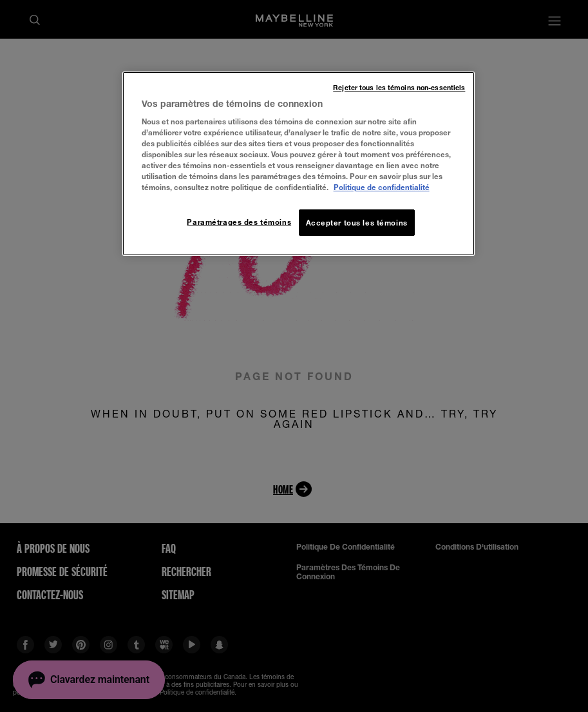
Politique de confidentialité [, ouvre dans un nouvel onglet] (382, 187)
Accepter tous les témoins (357, 223)
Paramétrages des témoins (239, 222)
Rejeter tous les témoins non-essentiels (399, 88)
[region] (299, 164)
